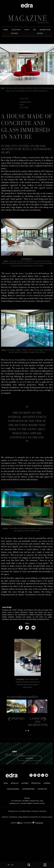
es (11, 865)
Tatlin (3, 88)
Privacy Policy (35, 811)
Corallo (5, 528)
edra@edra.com (14, 803)
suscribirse (29, 758)
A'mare (4, 350)
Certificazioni (5, 817)
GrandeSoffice (26, 259)
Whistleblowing (13, 817)
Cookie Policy (43, 811)
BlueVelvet (20, 679)
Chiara (6, 261)
